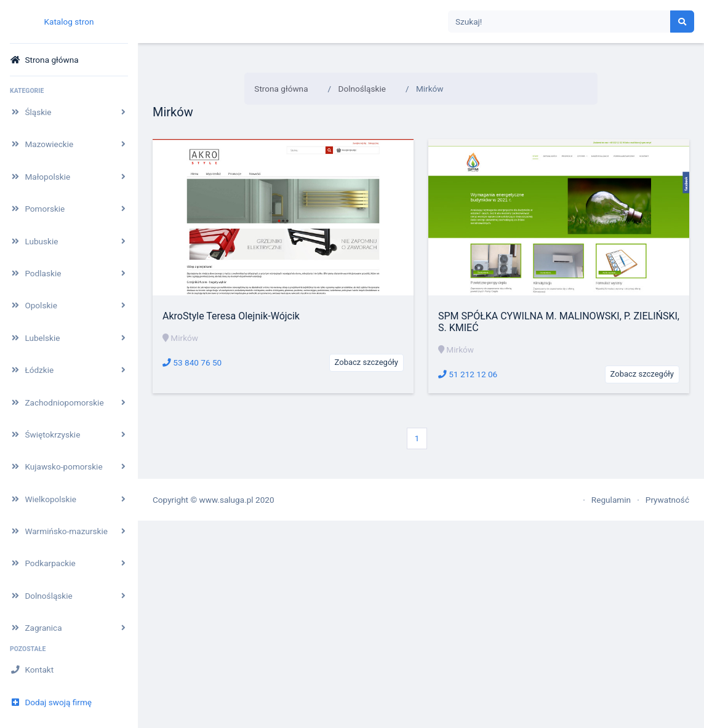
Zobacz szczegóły (366, 362)
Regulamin (611, 500)
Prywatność (667, 500)
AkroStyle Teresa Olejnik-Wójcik (231, 316)
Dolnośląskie (362, 89)
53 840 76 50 (192, 362)
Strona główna (281, 89)
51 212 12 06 (468, 374)
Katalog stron (69, 22)
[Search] (559, 22)
